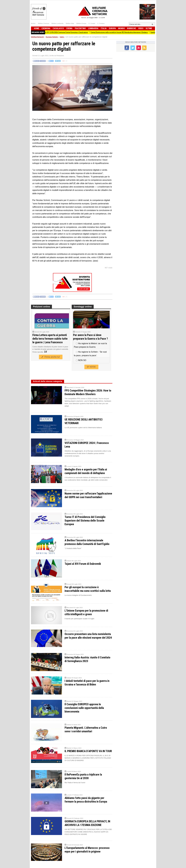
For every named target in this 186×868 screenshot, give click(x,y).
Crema (69, 28)
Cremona (46, 28)
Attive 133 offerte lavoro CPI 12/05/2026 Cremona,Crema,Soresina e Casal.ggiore (62, 32)
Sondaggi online (83, 307)
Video (141, 28)
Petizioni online (41, 307)
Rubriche (131, 28)
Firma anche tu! (51, 357)
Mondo (121, 28)
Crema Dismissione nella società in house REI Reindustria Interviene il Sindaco (123, 32)
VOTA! (91, 367)
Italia (104, 28)
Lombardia (93, 28)
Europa (112, 28)
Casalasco (58, 28)
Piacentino (80, 28)
